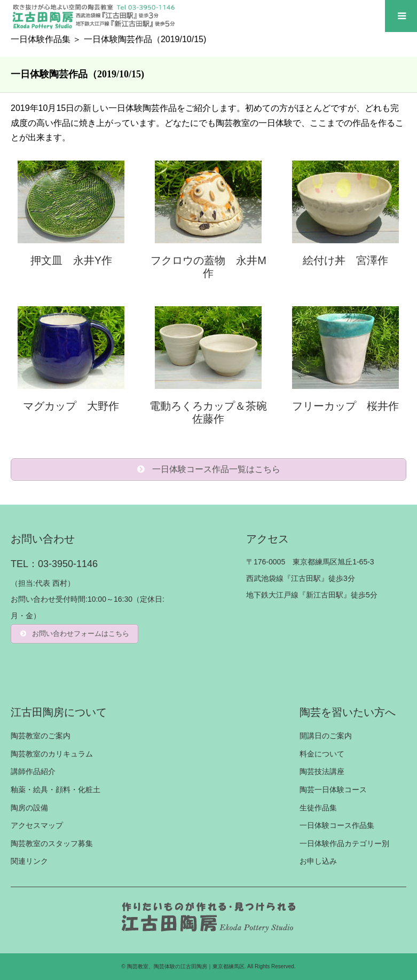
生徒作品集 (318, 808)
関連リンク (29, 861)
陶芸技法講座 (322, 771)
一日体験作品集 (41, 39)
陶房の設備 (29, 808)
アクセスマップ (37, 825)
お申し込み (318, 861)
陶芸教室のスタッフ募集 (52, 843)
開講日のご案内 (326, 736)
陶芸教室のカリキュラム (52, 754)
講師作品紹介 (33, 771)
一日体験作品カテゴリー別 (344, 843)
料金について (322, 754)
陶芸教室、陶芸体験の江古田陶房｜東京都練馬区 (186, 966)
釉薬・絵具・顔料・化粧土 (56, 790)
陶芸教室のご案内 (41, 736)
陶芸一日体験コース (333, 790)
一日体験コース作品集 (337, 825)
